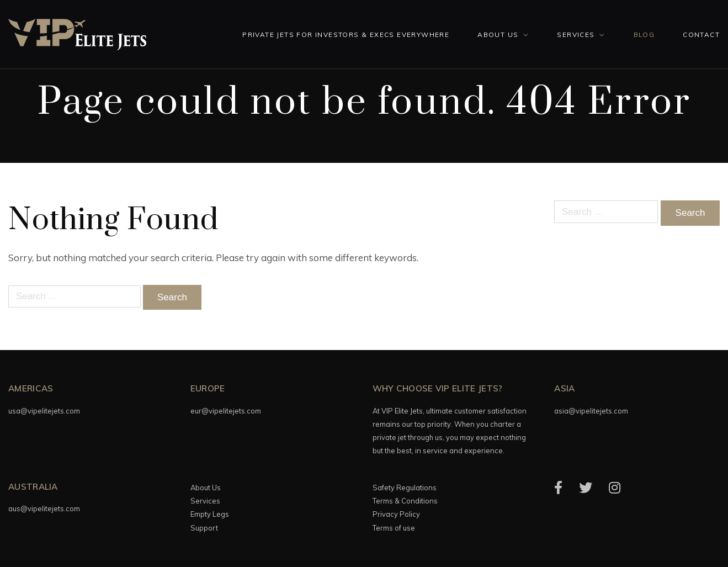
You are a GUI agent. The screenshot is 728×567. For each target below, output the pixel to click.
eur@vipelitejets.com (226, 411)
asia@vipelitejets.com (591, 411)
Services (576, 35)
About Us (498, 35)
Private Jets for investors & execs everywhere (346, 35)
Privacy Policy (396, 514)
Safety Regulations (405, 487)
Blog (644, 35)
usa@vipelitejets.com (44, 411)
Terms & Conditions (405, 501)
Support (204, 528)
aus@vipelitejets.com (44, 508)
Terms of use (394, 528)
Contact (701, 35)
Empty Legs (210, 514)
